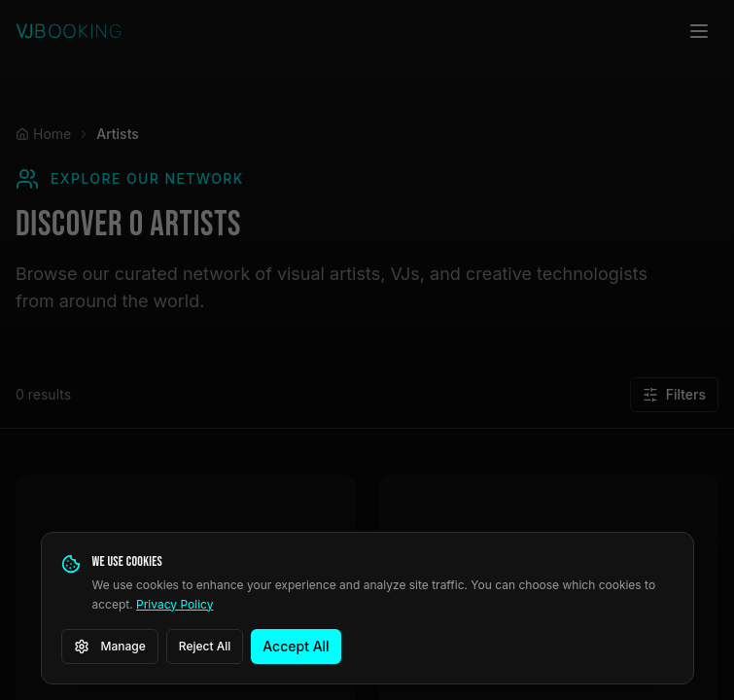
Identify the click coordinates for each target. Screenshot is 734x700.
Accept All (296, 646)
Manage (110, 647)
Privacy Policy (175, 604)
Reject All (205, 646)
